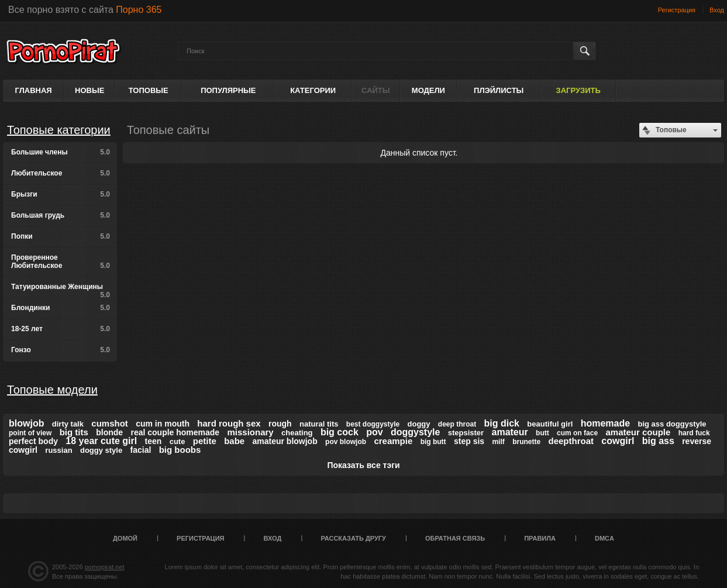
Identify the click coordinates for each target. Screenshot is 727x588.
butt (542, 433)
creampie (393, 441)
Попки (61, 236)
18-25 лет (61, 329)
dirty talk (68, 424)
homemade (605, 423)
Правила (540, 538)
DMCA (604, 538)
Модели (428, 90)
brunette (526, 442)
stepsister (466, 433)
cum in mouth (163, 424)
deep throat (457, 424)
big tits (74, 432)
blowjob (26, 423)
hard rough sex (229, 423)
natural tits (319, 424)
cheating (297, 433)
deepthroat (571, 441)
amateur (510, 432)
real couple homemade (175, 432)
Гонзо (61, 350)
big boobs (180, 450)
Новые (89, 90)
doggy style (101, 450)
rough (280, 424)
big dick (502, 423)
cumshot (110, 423)
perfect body (33, 441)
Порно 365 (139, 10)
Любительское (61, 173)
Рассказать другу (353, 538)
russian (58, 450)
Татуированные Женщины (61, 290)
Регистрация (677, 10)
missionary (251, 432)
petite (205, 441)
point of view (30, 433)
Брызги (61, 194)
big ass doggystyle (672, 424)
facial (141, 450)
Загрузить (578, 90)
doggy (419, 424)
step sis (469, 441)
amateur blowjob (285, 441)
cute (178, 441)
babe (234, 441)
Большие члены (61, 152)
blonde (109, 432)
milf (498, 442)
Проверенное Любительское (61, 262)
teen (154, 441)
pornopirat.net (105, 567)
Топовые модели (52, 390)
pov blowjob (346, 442)
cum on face (577, 433)
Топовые (149, 90)
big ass (658, 441)
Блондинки (61, 308)
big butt (433, 442)
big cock (340, 432)
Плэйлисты (499, 90)
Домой (125, 538)
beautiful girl (550, 424)
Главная (34, 90)
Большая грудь (61, 215)
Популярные (228, 90)
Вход (717, 10)
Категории (313, 90)
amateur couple (638, 432)
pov (374, 432)
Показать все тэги (363, 465)
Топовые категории (59, 130)
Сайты (375, 90)
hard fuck (694, 433)
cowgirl (618, 441)
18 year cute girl (101, 441)
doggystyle (415, 432)
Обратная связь (455, 538)
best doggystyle (373, 424)
